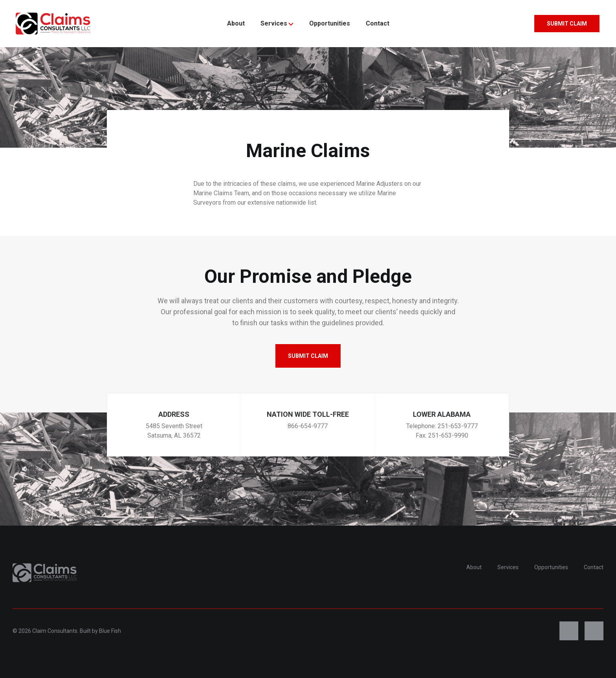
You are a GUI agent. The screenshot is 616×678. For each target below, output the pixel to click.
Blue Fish (110, 631)
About (236, 23)
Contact (378, 23)
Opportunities (330, 23)
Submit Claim (567, 24)
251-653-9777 (458, 426)
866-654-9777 (308, 426)
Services (277, 23)
